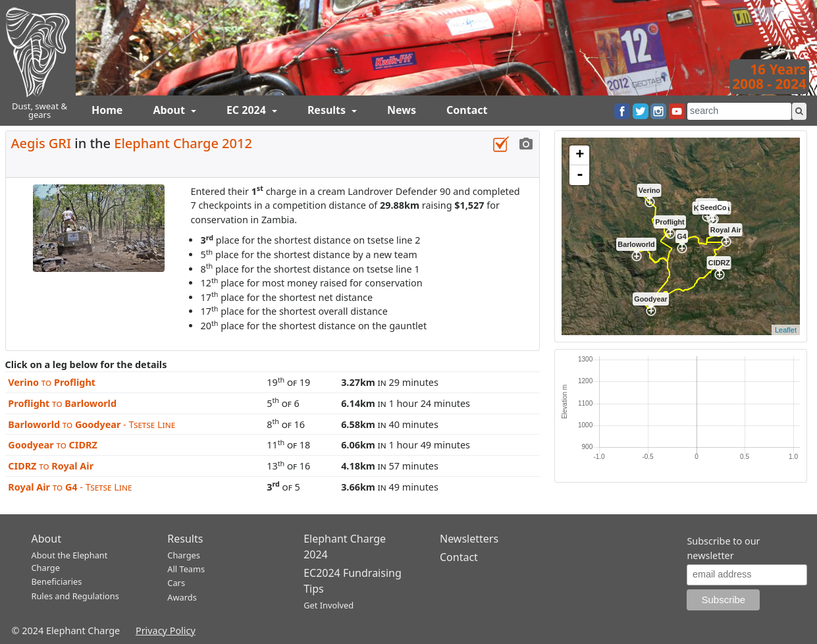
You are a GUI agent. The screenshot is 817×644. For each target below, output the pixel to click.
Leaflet (786, 330)
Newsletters (469, 539)
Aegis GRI (41, 143)
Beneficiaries (57, 581)
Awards (182, 597)
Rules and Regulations (75, 596)
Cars (176, 583)
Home (107, 110)
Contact (467, 110)
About (170, 110)
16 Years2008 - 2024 (769, 76)
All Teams (186, 569)
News (402, 110)
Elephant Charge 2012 (183, 143)
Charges (184, 555)
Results (328, 110)
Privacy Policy (166, 631)
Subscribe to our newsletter (723, 548)
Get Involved (329, 605)
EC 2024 (248, 110)
